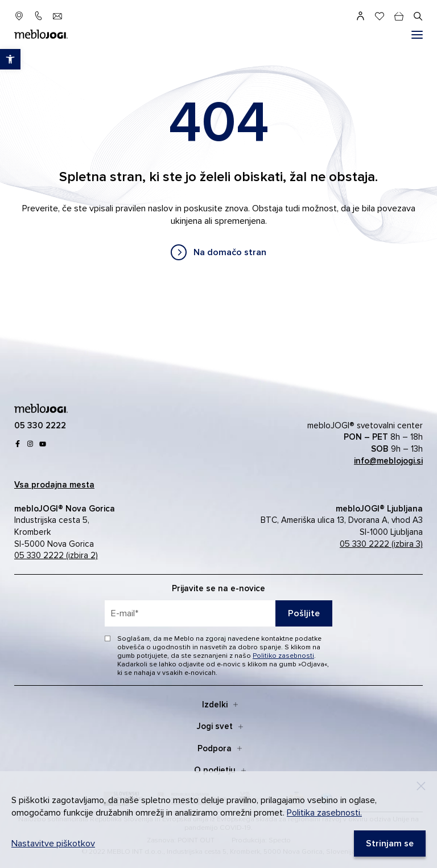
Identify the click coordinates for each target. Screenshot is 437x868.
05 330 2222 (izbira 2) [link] (56, 555)
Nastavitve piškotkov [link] (53, 844)
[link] (218, 252)
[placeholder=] (218, 613)
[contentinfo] (218, 177)
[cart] (399, 16)
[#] (417, 35)
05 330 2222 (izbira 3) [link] (381, 544)
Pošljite (304, 613)
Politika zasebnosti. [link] (324, 813)
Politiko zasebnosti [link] (283, 656)
